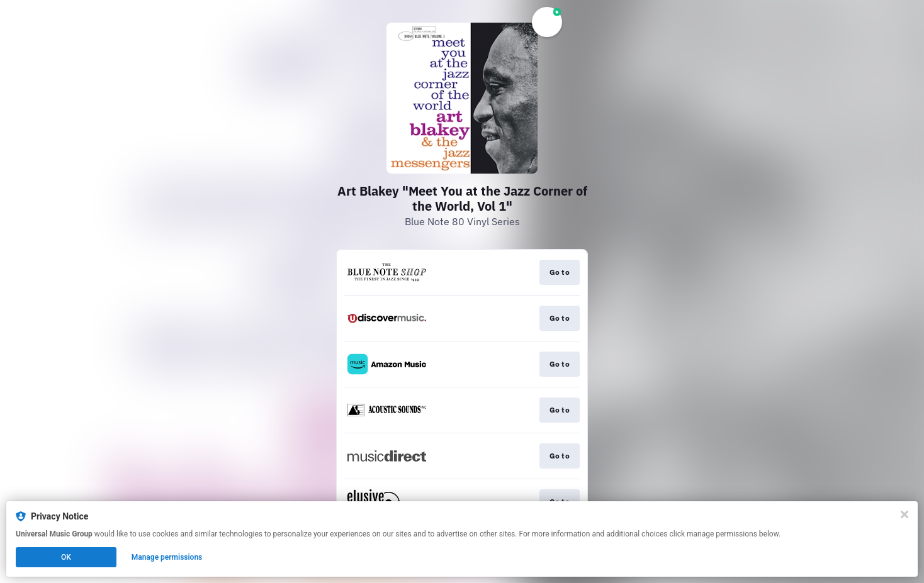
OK (66, 557)
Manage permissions (167, 557)
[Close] (904, 514)
